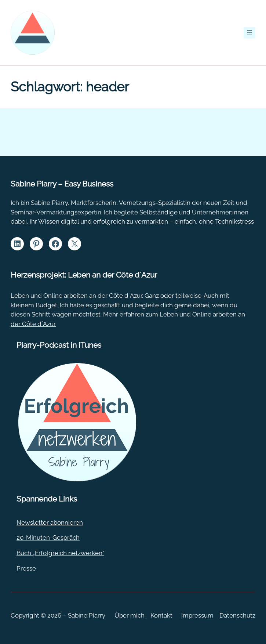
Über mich (130, 615)
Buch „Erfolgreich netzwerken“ (60, 553)
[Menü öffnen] (249, 33)
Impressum (197, 615)
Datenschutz (237, 615)
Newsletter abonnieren (50, 522)
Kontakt (161, 615)
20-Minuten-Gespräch (48, 538)
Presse (26, 568)
